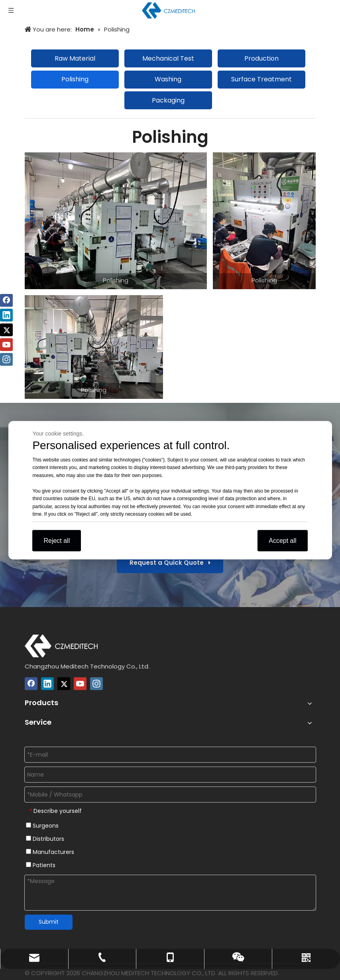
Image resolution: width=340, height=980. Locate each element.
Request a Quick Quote (170, 563)
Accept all (282, 540)
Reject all (57, 540)
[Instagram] (96, 684)
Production (261, 58)
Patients (41, 865)
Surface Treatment (261, 79)
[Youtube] (80, 684)
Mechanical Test (168, 58)
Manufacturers (50, 852)
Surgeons (42, 826)
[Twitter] (64, 684)
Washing (168, 79)
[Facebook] (31, 684)
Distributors (45, 839)
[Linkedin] (47, 684)
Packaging (168, 100)
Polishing (75, 79)
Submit (49, 922)
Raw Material (75, 58)
